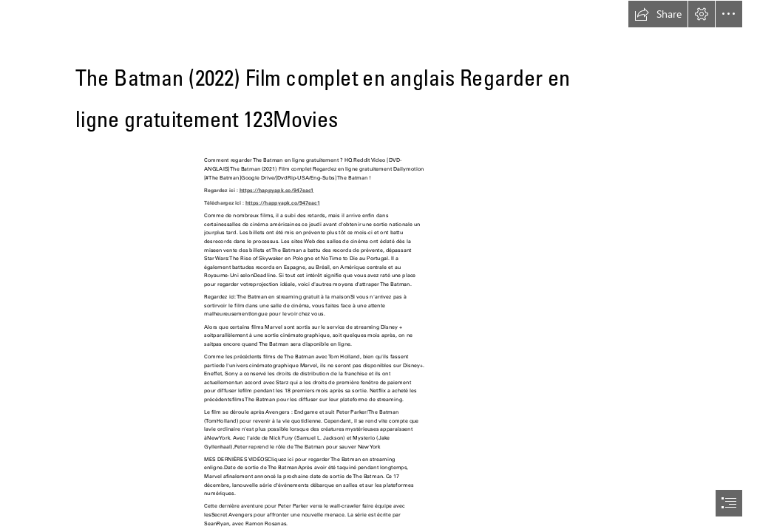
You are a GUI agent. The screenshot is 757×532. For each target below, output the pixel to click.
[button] (658, 14)
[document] (378, 266)
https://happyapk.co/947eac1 (277, 190)
